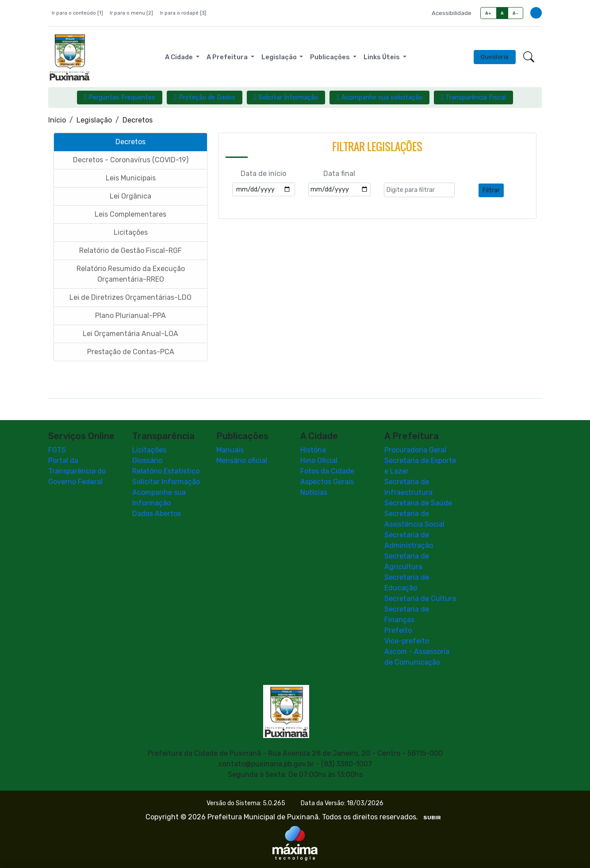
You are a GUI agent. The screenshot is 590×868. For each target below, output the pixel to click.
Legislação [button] (280, 57)
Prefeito (398, 630)
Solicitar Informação (166, 482)
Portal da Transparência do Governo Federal (77, 471)
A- (515, 13)
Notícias (314, 492)
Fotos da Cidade (327, 471)
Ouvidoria (495, 57)
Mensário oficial (242, 461)
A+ (488, 13)
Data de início (263, 174)
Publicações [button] (331, 57)
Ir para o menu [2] (131, 13)
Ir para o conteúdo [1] (77, 13)
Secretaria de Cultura (420, 598)
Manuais (230, 450)
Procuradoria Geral (415, 450)
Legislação (94, 120)
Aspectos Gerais (327, 482)
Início (57, 120)
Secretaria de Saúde (418, 503)
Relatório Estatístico (166, 471)
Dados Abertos (157, 514)
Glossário (147, 461)
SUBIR (432, 818)
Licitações (149, 450)
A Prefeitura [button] (228, 57)
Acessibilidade (452, 13)
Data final (339, 174)
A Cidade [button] (180, 57)
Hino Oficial (319, 461)
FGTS (57, 450)
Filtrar (491, 190)
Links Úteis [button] (382, 57)
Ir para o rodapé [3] (183, 13)
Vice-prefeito (407, 641)
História (313, 450)
